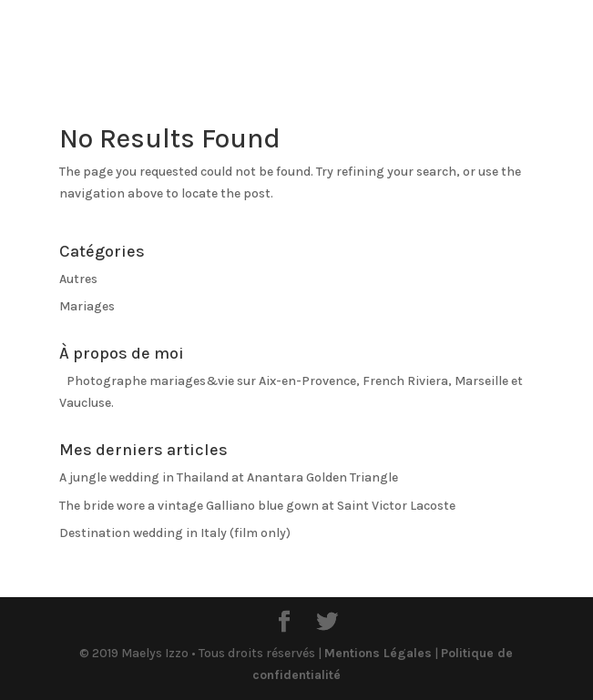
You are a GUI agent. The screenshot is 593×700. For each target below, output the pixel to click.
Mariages (87, 306)
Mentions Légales (378, 653)
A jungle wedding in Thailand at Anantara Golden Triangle (229, 477)
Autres (78, 279)
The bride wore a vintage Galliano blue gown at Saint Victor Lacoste (257, 506)
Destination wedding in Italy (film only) (175, 533)
